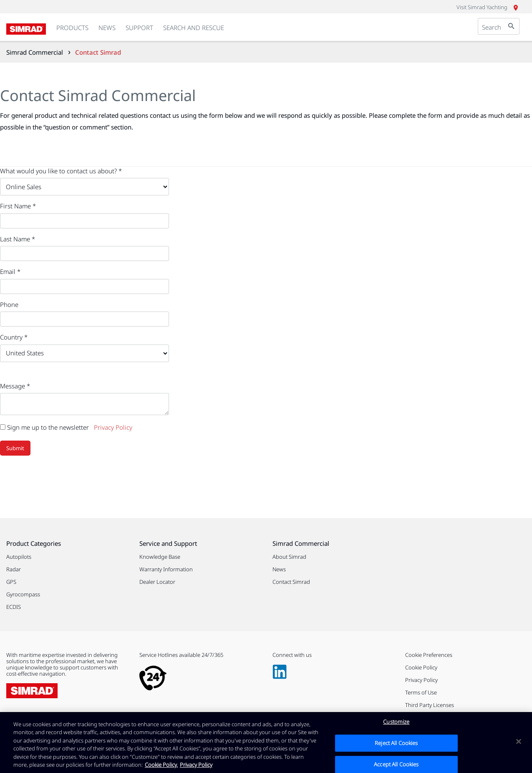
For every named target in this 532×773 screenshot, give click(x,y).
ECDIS (14, 607)
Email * (10, 271)
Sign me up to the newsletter (44, 427)
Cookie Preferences (429, 655)
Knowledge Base (160, 557)
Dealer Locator (157, 582)
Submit (15, 448)
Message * (15, 386)
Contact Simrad (291, 582)
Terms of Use (421, 692)
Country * (14, 337)
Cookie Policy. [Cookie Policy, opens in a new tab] (161, 767)
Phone (9, 304)
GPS (11, 582)
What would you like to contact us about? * (61, 171)
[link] (72, 28)
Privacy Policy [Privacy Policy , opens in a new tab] (196, 767)
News (279, 569)
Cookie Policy (421, 667)
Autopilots (19, 557)
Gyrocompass (23, 594)
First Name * (18, 206)
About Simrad (289, 557)
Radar (14, 569)
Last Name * (18, 239)
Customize (396, 724)
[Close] (519, 744)
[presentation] (63, 480)
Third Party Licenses (430, 705)
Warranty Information (166, 569)
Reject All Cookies (396, 745)
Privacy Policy (113, 427)
